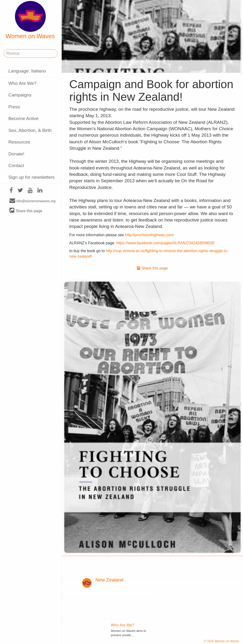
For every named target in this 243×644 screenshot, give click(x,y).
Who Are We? (22, 83)
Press (14, 107)
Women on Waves (30, 20)
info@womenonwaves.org (33, 201)
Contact (16, 166)
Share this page (26, 211)
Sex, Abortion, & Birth (30, 130)
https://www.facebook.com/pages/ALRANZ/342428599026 (165, 243)
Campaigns (20, 95)
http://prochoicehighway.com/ (150, 235)
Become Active (23, 118)
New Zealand (109, 580)
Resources (19, 142)
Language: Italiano (27, 71)
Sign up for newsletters (31, 177)
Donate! (16, 154)
